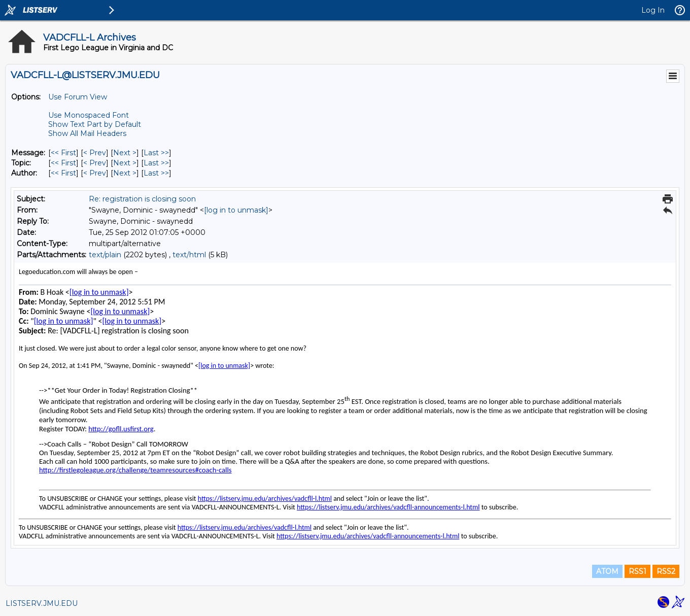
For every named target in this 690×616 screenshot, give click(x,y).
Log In (653, 10)
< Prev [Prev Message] (95, 153)
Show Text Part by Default (95, 124)
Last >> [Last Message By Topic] (156, 163)
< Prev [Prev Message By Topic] (95, 163)
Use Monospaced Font (89, 115)
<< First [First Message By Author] (63, 173)
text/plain (105, 255)
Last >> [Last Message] (156, 153)
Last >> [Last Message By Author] (156, 173)
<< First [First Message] (63, 153)
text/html (189, 255)
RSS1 (637, 571)
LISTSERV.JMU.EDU (42, 603)
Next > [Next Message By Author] (125, 173)
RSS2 (666, 571)
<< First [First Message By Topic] (63, 163)
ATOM (607, 571)
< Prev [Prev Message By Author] (95, 173)
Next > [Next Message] (125, 153)
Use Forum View (78, 97)
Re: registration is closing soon (142, 199)
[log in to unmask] (236, 210)
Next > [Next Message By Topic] (125, 163)
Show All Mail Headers (87, 133)
